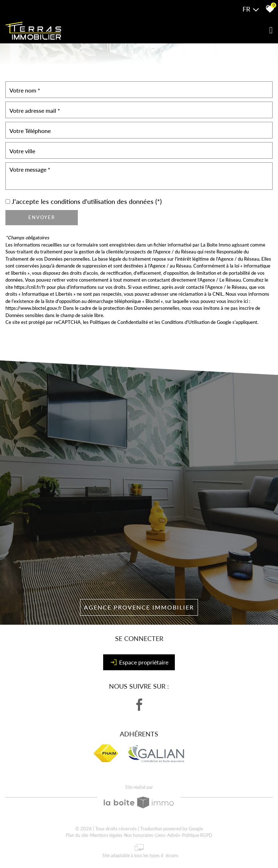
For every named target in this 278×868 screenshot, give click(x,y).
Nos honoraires (139, 835)
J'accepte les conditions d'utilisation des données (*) (87, 202)
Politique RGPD (197, 835)
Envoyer (42, 217)
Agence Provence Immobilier (139, 607)
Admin (174, 835)
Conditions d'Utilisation (186, 322)
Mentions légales (106, 835)
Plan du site (77, 835)
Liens (160, 835)
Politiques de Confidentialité (119, 322)
